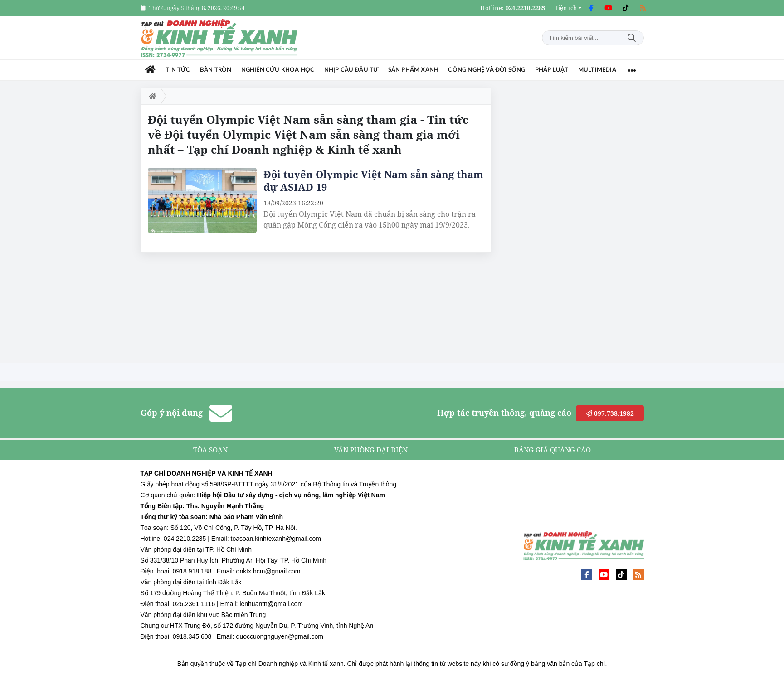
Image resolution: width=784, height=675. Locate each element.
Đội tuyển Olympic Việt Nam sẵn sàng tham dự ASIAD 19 (373, 180)
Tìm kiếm (632, 38)
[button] (568, 8)
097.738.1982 (610, 413)
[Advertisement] (576, 224)
